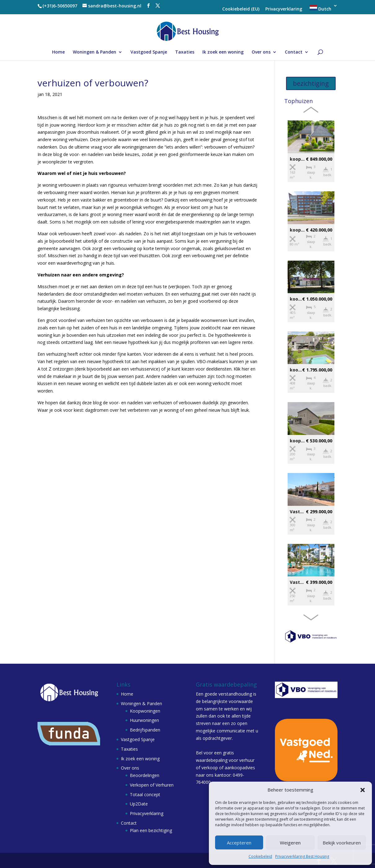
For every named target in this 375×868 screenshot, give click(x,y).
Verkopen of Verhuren (152, 785)
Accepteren (239, 843)
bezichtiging (311, 83)
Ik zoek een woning (223, 52)
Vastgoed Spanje (149, 52)
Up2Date (139, 804)
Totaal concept (145, 794)
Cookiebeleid (260, 856)
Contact (294, 52)
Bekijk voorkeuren (342, 843)
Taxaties (185, 52)
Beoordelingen (145, 775)
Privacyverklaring (284, 9)
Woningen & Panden (95, 52)
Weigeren (290, 843)
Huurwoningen (144, 720)
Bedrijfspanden (145, 730)
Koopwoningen (145, 711)
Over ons (261, 52)
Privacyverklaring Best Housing (302, 856)
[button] (363, 790)
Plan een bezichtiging (151, 830)
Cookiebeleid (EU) (241, 9)
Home (58, 52)
